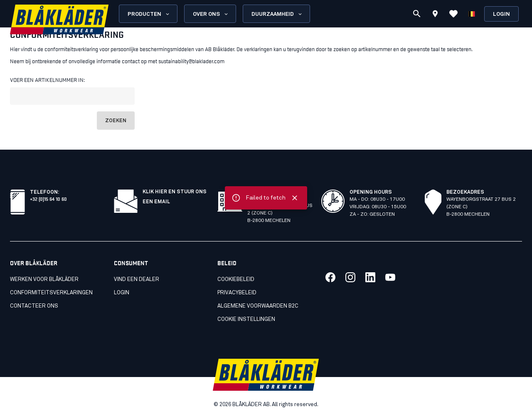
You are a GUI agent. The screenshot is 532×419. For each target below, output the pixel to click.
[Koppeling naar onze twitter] (350, 277)
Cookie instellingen (246, 319)
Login (501, 14)
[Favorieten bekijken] (453, 14)
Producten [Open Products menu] (149, 14)
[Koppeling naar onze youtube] (390, 277)
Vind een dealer (137, 280)
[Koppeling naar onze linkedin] (370, 277)
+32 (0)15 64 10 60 (48, 198)
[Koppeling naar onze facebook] (330, 277)
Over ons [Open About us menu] (211, 14)
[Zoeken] (417, 14)
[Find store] (435, 15)
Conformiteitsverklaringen (51, 293)
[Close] (295, 198)
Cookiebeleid (236, 280)
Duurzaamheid (277, 14)
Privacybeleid (237, 293)
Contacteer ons (34, 306)
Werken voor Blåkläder (44, 280)
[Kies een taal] (472, 14)
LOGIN (122, 293)
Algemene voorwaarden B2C (258, 306)
